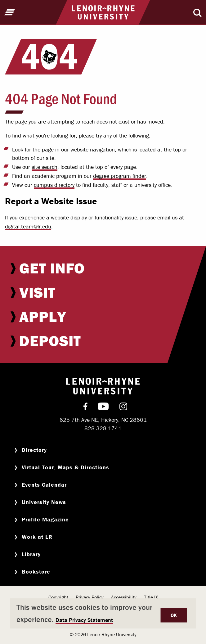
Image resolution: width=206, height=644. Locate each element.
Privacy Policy (90, 597)
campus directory (54, 185)
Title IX (151, 597)
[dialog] (103, 613)
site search (45, 167)
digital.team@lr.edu (28, 226)
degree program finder (120, 176)
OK (174, 615)
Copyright (58, 597)
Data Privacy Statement (84, 620)
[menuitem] (103, 268)
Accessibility (124, 597)
